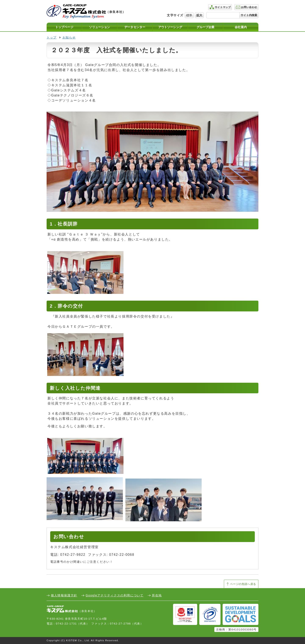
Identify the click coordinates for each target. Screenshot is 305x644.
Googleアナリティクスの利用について (114, 595)
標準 (189, 15)
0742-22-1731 (66, 624)
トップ (52, 38)
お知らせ (69, 38)
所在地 (157, 595)
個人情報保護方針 (64, 595)
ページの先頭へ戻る (243, 584)
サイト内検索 (249, 15)
